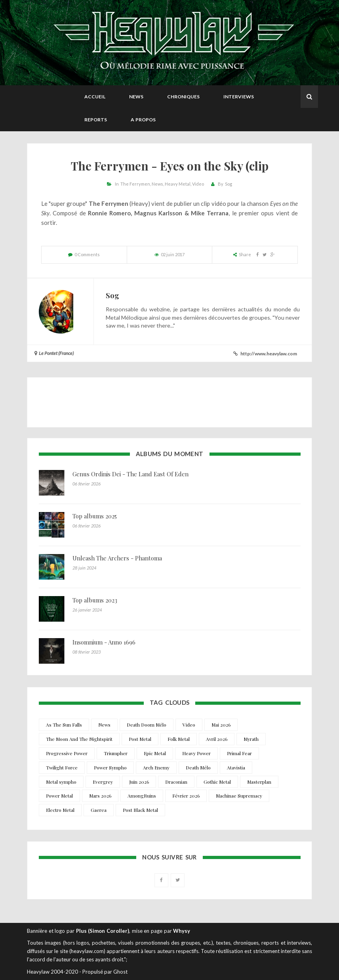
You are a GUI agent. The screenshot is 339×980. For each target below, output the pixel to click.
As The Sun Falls (64, 725)
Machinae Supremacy (239, 796)
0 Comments (87, 254)
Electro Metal (60, 810)
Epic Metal (155, 753)
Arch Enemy (156, 767)
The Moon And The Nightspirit (79, 739)
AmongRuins (142, 796)
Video (198, 184)
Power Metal (59, 796)
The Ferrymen (135, 184)
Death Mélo (198, 767)
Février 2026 (186, 796)
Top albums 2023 (95, 600)
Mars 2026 (100, 796)
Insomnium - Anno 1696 (104, 642)
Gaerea (99, 810)
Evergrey (103, 782)
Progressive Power (67, 753)
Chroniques (183, 97)
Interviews (239, 97)
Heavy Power (196, 753)
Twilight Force (62, 767)
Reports (96, 120)
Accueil (95, 97)
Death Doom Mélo (147, 725)
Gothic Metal (217, 782)
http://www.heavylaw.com (269, 354)
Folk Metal (179, 739)
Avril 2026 (217, 739)
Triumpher (116, 753)
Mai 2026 (221, 725)
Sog (229, 184)
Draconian (176, 782)
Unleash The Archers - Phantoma (117, 558)
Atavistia (236, 767)
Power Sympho (110, 767)
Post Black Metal (140, 810)
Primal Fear (239, 753)
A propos (143, 120)
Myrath (251, 739)
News (136, 97)
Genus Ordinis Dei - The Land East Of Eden (130, 474)
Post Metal (140, 739)
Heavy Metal (178, 184)
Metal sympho (61, 782)
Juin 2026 (139, 782)
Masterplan (259, 782)
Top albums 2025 (95, 516)
